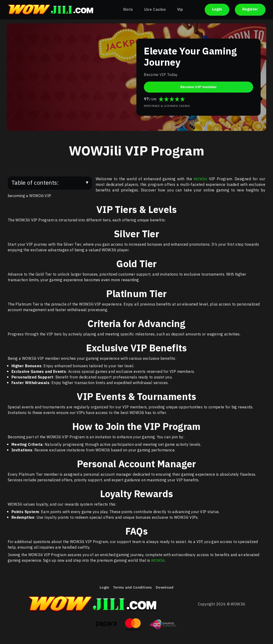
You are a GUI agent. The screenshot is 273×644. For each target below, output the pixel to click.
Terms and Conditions (132, 588)
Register (250, 10)
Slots (128, 10)
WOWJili (200, 179)
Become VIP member (199, 87)
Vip (180, 10)
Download (166, 588)
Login (217, 10)
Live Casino (155, 10)
